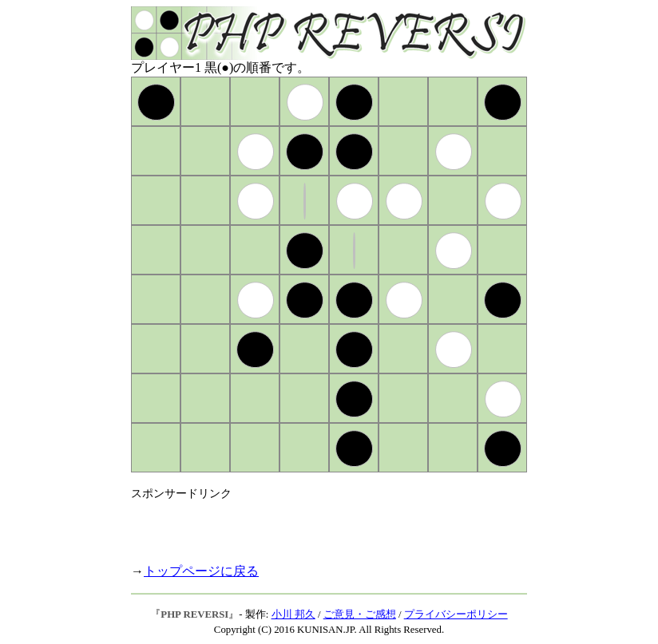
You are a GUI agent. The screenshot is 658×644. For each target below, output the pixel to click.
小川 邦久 (293, 614)
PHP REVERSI (194, 614)
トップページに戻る (201, 571)
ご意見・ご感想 (360, 614)
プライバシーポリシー (456, 614)
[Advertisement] (318, 525)
